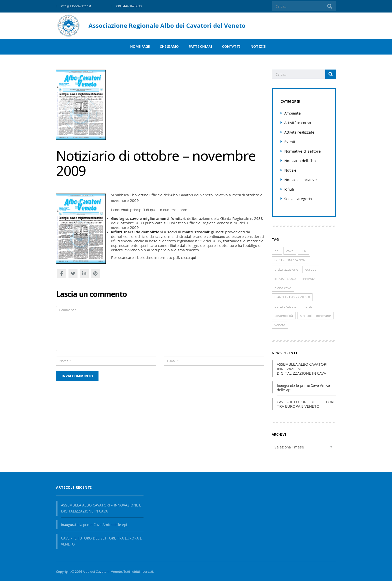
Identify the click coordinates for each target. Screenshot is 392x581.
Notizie (258, 47)
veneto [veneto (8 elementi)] (280, 325)
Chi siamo (169, 47)
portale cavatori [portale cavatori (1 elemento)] (286, 306)
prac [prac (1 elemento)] (309, 306)
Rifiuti (289, 189)
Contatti (231, 47)
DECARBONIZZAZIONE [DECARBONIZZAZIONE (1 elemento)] (291, 260)
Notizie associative (300, 180)
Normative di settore (302, 151)
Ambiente (292, 113)
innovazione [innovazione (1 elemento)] (312, 279)
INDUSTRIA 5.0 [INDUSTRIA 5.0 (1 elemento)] (285, 279)
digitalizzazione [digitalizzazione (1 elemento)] (286, 269)
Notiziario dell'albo (300, 161)
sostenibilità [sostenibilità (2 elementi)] (284, 316)
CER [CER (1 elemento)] (303, 251)
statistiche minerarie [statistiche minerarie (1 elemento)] (315, 316)
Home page (140, 47)
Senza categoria (298, 199)
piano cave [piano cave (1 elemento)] (283, 288)
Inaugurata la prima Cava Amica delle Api (303, 387)
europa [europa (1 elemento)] (311, 269)
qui (193, 257)
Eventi (290, 142)
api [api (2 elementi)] (277, 251)
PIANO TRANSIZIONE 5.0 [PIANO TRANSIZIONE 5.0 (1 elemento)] (292, 297)
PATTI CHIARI (200, 47)
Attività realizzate (299, 132)
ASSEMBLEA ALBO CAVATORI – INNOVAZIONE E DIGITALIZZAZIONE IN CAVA (304, 369)
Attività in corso (298, 123)
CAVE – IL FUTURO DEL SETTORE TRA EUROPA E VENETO (306, 404)
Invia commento (77, 376)
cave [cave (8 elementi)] (290, 251)
